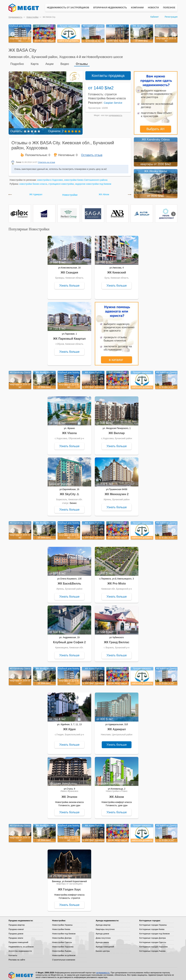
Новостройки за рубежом (64, 953)
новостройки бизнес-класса (33, 182)
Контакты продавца (108, 73)
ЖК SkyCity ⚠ (69, 492)
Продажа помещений (18, 940)
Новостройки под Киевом (64, 931)
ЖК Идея (69, 727)
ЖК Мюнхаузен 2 (117, 492)
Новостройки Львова (62, 949)
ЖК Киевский (117, 270)
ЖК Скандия (69, 270)
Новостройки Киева (61, 927)
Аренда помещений (105, 944)
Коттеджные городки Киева (152, 927)
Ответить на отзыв (46, 160)
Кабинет (155, 17)
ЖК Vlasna (69, 431)
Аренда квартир (103, 923)
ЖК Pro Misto (117, 581)
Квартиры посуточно (105, 927)
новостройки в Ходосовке (50, 178)
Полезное (169, 8)
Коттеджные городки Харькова (153, 944)
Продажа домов (16, 931)
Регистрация (171, 17)
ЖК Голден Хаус (69, 887)
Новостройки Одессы (62, 940)
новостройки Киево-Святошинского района (86, 178)
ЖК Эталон (69, 795)
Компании (137, 8)
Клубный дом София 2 (69, 640)
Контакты (13, 953)
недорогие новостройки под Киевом (93, 182)
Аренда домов (102, 931)
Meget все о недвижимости (21, 973)
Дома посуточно (103, 936)
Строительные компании (64, 958)
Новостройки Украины (62, 923)
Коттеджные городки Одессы (153, 940)
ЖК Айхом (104, 192)
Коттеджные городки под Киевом (154, 931)
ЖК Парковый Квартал (69, 336)
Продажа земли (16, 936)
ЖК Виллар (117, 431)
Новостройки (33, 17)
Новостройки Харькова (63, 944)
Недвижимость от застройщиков (68, 8)
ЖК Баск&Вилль (69, 581)
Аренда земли (102, 940)
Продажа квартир (17, 923)
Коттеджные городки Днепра (152, 936)
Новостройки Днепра (62, 936)
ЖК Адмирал (36, 192)
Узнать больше (69, 283)
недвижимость (116, 113)
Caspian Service (113, 101)
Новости (153, 8)
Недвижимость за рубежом (21, 944)
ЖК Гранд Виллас (117, 640)
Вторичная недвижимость (110, 8)
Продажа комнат (16, 927)
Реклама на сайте (17, 958)
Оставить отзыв (92, 153)
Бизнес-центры (103, 949)
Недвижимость (15, 17)
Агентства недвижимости (20, 949)
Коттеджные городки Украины (153, 923)
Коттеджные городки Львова (152, 949)
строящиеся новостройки (61, 182)
